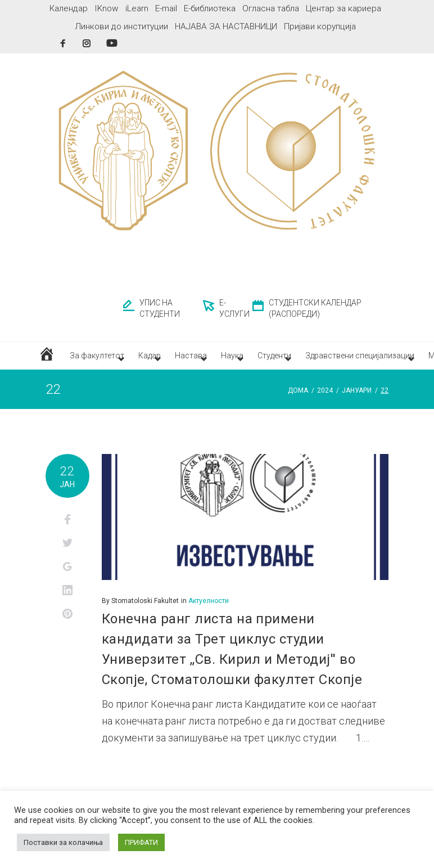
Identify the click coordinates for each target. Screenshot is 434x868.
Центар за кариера (343, 8)
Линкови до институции (121, 26)
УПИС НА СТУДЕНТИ (160, 308)
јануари (357, 399)
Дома (298, 399)
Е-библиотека (210, 8)
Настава (218, 359)
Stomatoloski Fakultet (145, 609)
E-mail (166, 8)
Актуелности (209, 609)
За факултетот (99, 359)
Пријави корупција (320, 26)
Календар (69, 8)
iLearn (137, 8)
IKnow (107, 8)
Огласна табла (271, 8)
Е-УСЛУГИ (234, 308)
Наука (271, 359)
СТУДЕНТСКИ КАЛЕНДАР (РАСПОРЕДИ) (315, 308)
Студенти (325, 359)
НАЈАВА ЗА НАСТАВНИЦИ (226, 26)
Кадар (165, 359)
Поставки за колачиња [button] (63, 842)
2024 (325, 399)
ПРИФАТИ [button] (141, 842)
